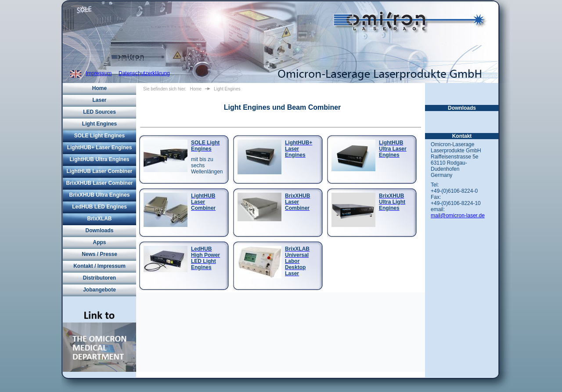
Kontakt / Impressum (99, 266)
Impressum (99, 73)
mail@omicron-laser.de (458, 216)
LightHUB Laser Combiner (99, 171)
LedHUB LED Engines (99, 207)
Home (99, 88)
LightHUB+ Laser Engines (100, 147)
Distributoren (99, 278)
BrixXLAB (99, 219)
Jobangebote (99, 290)
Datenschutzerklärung (144, 73)
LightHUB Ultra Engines (99, 159)
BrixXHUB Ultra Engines (99, 195)
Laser (99, 100)
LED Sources (99, 112)
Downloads (99, 230)
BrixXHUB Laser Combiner (99, 183)
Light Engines (99, 124)
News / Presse (99, 254)
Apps (100, 242)
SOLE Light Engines (99, 136)
